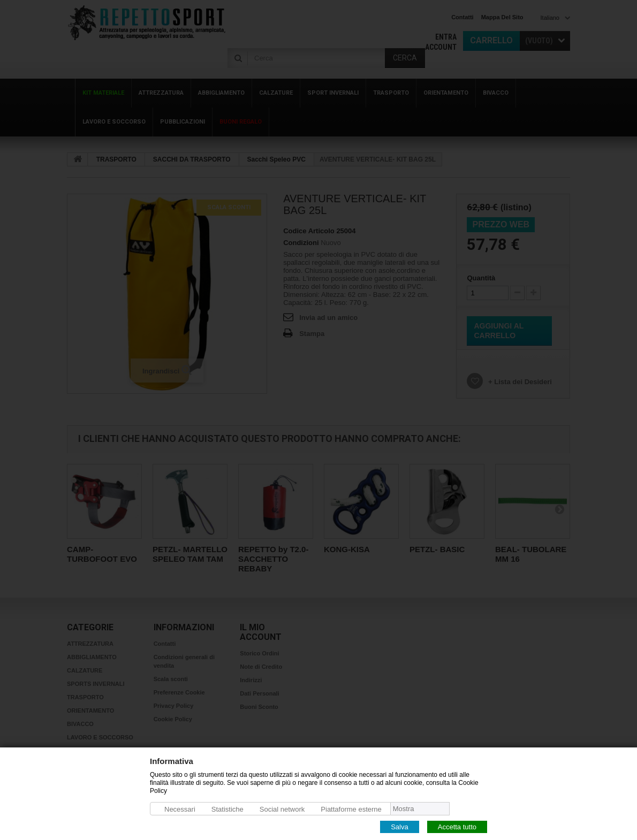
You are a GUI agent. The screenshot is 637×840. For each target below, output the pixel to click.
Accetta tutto (457, 826)
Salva (400, 826)
